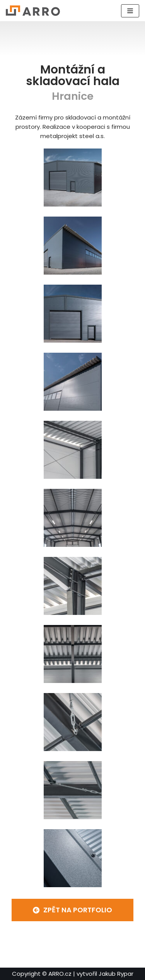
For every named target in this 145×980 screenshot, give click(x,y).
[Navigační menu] (130, 11)
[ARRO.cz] (33, 11)
